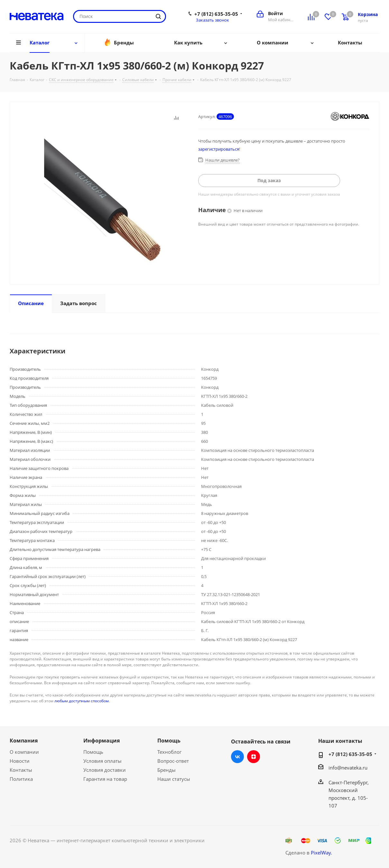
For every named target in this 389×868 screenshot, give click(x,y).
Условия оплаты (102, 761)
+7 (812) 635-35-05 (216, 14)
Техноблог (169, 752)
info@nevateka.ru (348, 768)
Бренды (167, 770)
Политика (21, 779)
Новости (20, 761)
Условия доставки (105, 770)
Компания (24, 741)
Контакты (21, 770)
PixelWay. (321, 853)
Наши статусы (174, 779)
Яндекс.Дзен (254, 757)
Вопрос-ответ (173, 761)
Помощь (93, 752)
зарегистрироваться (219, 149)
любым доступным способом (82, 701)
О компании (24, 752)
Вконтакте (237, 757)
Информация (102, 741)
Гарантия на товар (105, 779)
